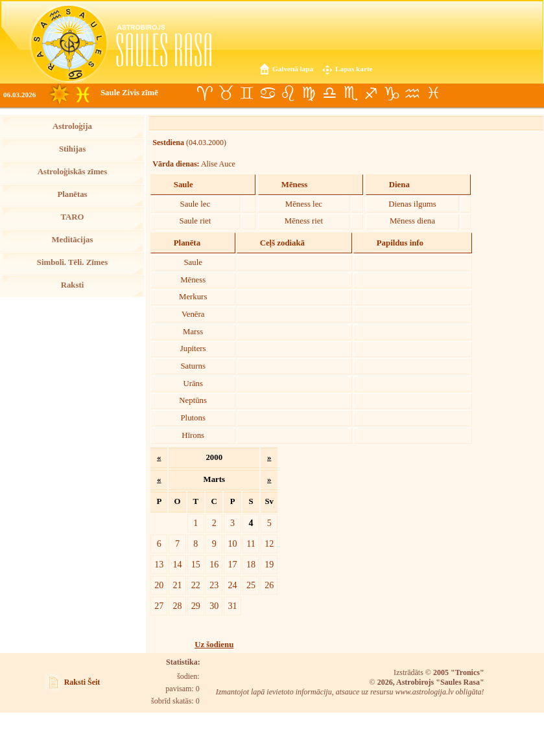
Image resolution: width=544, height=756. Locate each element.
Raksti (73, 285)
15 (196, 564)
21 (177, 585)
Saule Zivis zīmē (129, 93)
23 (214, 585)
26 (269, 585)
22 (196, 585)
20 (159, 585)
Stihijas (72, 149)
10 (233, 544)
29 (196, 606)
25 (251, 585)
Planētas (72, 194)
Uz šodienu (214, 645)
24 (233, 585)
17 (233, 564)
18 (251, 564)
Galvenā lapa (293, 69)
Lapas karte (354, 69)
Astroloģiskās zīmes (72, 172)
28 (177, 606)
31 (233, 606)
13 (159, 564)
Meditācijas (73, 240)
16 (214, 564)
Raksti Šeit (82, 682)
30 (214, 606)
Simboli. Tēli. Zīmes (72, 262)
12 (269, 544)
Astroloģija (72, 126)
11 (251, 544)
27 (159, 606)
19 (269, 564)
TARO (72, 217)
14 (177, 564)
